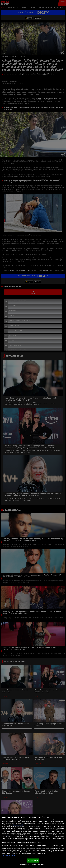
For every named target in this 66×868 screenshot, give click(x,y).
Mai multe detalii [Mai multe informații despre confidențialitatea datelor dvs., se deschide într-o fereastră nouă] (18, 825)
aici (7, 835)
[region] (33, 841)
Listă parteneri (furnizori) (9, 856)
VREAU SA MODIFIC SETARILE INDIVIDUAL (32, 864)
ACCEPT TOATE (33, 860)
